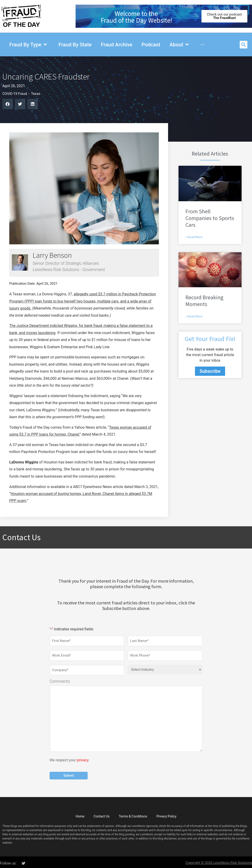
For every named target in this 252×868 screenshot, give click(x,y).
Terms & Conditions (133, 814)
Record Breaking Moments (204, 301)
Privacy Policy (166, 814)
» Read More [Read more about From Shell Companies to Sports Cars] (194, 237)
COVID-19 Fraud (15, 94)
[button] (244, 45)
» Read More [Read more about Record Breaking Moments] (194, 316)
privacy (83, 758)
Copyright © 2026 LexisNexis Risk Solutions (219, 860)
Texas (36, 94)
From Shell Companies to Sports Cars (210, 218)
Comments (60, 680)
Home (80, 814)
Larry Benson (52, 255)
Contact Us (102, 814)
